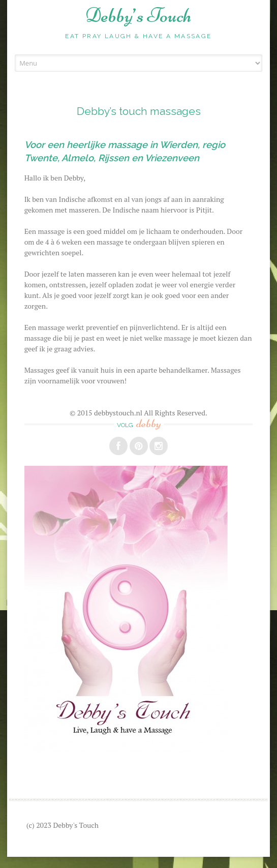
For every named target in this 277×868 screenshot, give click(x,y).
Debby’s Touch (138, 15)
